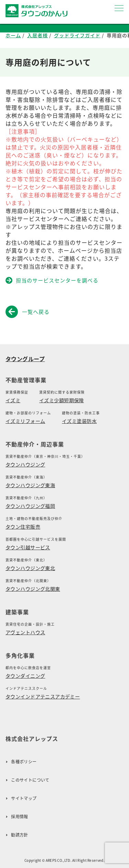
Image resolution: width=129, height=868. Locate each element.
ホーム (13, 35)
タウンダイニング (25, 676)
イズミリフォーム (25, 421)
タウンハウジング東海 (30, 485)
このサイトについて (30, 780)
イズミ (13, 400)
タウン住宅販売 (23, 527)
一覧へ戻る (29, 312)
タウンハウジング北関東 (33, 589)
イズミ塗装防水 (79, 421)
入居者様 (37, 35)
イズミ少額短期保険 (62, 400)
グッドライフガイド (77, 35)
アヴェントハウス (25, 632)
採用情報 (19, 817)
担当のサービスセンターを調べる (52, 280)
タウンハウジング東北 (30, 568)
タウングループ (25, 359)
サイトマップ (24, 798)
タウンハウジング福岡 (30, 506)
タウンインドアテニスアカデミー (43, 696)
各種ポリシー (24, 762)
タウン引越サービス (28, 547)
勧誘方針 (19, 835)
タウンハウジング (25, 464)
